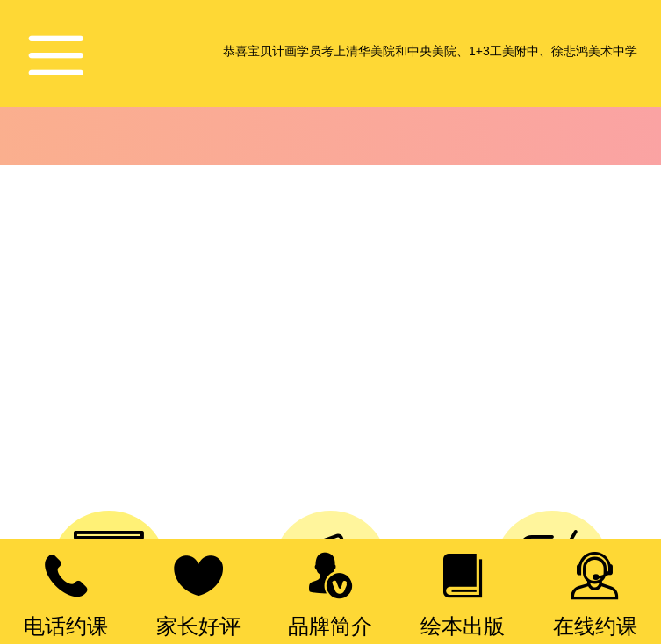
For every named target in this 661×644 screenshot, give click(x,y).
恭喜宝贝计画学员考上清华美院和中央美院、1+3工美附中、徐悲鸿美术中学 (430, 51)
